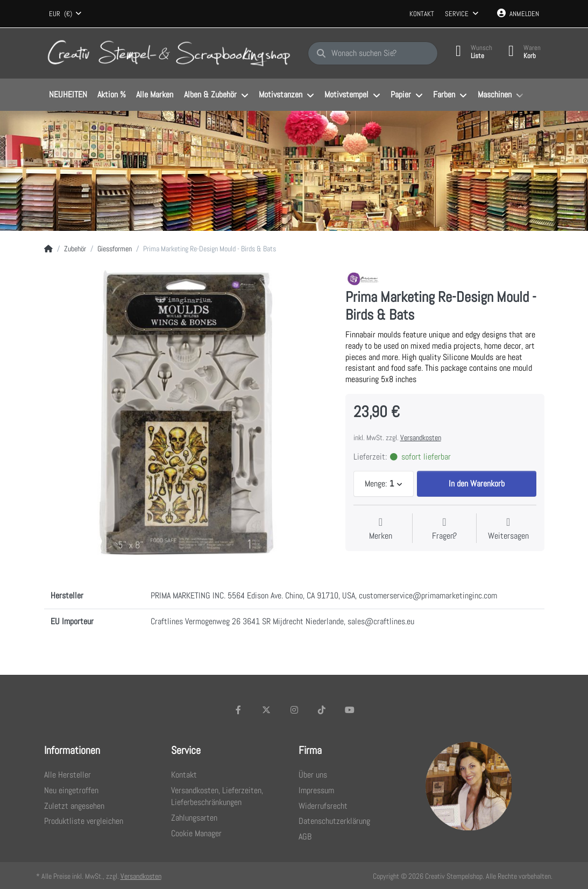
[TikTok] (322, 710)
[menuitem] (68, 95)
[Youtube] (350, 710)
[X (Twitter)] (266, 710)
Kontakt (422, 14)
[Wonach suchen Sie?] (373, 53)
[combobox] (66, 14)
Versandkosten (421, 438)
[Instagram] (294, 710)
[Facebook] (239, 710)
